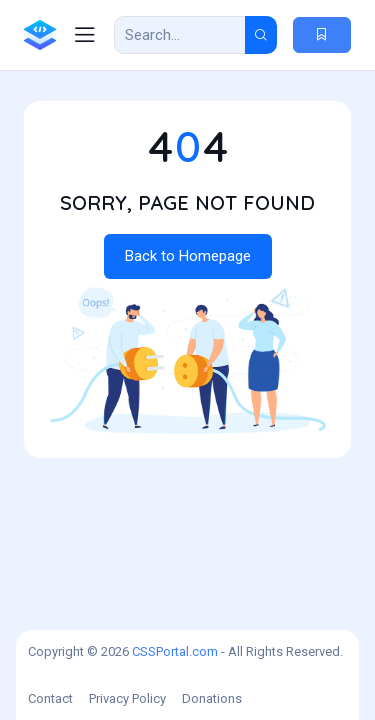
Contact (50, 698)
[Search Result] (180, 35)
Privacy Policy (127, 698)
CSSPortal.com (175, 651)
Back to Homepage (188, 256)
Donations (212, 698)
